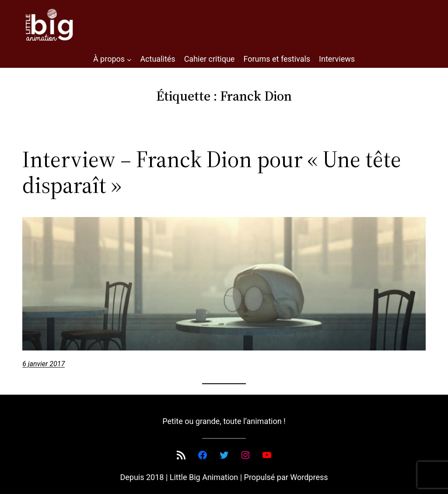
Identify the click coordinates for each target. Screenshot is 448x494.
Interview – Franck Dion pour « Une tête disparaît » (212, 172)
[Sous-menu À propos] (129, 59)
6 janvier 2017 (44, 364)
